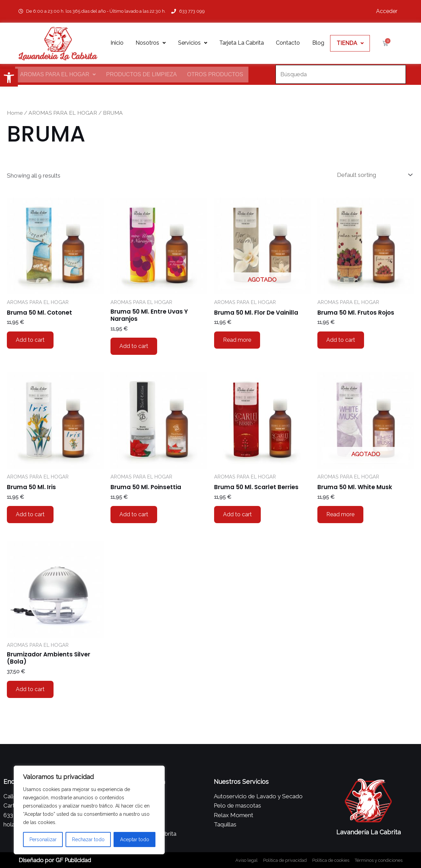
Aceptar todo (135, 839)
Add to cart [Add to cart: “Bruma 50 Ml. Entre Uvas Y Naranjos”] (134, 346)
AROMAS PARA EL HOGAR (58, 74)
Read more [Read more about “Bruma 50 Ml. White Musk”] (340, 514)
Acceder (387, 11)
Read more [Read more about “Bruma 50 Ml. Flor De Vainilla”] (237, 340)
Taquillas (225, 824)
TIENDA (350, 43)
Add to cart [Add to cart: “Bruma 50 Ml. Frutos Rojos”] (341, 340)
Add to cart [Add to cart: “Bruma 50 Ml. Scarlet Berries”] (237, 514)
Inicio (117, 43)
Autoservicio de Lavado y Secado (258, 796)
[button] (9, 78)
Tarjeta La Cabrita (242, 43)
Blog (318, 43)
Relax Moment (233, 815)
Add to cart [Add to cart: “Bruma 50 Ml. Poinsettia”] (134, 514)
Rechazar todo (88, 839)
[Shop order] (373, 175)
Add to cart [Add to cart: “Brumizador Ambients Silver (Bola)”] (30, 689)
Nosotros (151, 43)
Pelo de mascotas (237, 805)
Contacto (288, 43)
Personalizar (43, 839)
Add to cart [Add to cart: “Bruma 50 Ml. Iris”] (30, 514)
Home (15, 113)
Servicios (193, 43)
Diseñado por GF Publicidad (55, 860)
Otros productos (215, 74)
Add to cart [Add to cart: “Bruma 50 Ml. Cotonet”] (30, 340)
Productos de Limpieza (141, 74)
